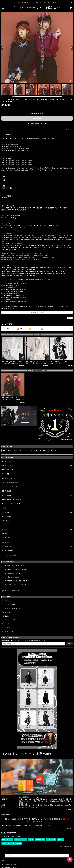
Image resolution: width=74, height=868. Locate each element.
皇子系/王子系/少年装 (9, 461)
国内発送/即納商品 (8, 551)
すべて (7, 329)
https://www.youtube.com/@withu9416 (14, 298)
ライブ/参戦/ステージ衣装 (10, 482)
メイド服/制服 (6, 517)
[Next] (72, 48)
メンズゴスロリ (7, 529)
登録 (69, 644)
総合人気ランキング (8, 465)
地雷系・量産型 (7, 491)
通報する (70, 318)
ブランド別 (5, 512)
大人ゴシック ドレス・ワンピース (12, 504)
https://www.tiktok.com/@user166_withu (14, 302)
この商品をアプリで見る (37, 313)
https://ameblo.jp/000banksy (11, 294)
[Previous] (2, 48)
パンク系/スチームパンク (10, 487)
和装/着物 (5, 508)
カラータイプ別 (7, 546)
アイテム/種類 (6, 495)
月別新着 (5, 534)
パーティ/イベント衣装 (9, 555)
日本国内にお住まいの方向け (37, 124)
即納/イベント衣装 (8, 470)
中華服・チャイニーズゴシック (11, 500)
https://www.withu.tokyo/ (9, 218)
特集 (3, 525)
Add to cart (37, 118)
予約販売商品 (6, 521)
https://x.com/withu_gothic (10, 286)
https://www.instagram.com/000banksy (14, 290)
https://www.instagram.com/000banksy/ (14, 228)
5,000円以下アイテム (8, 478)
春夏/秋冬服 (6, 542)
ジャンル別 (5, 474)
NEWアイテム (6, 538)
